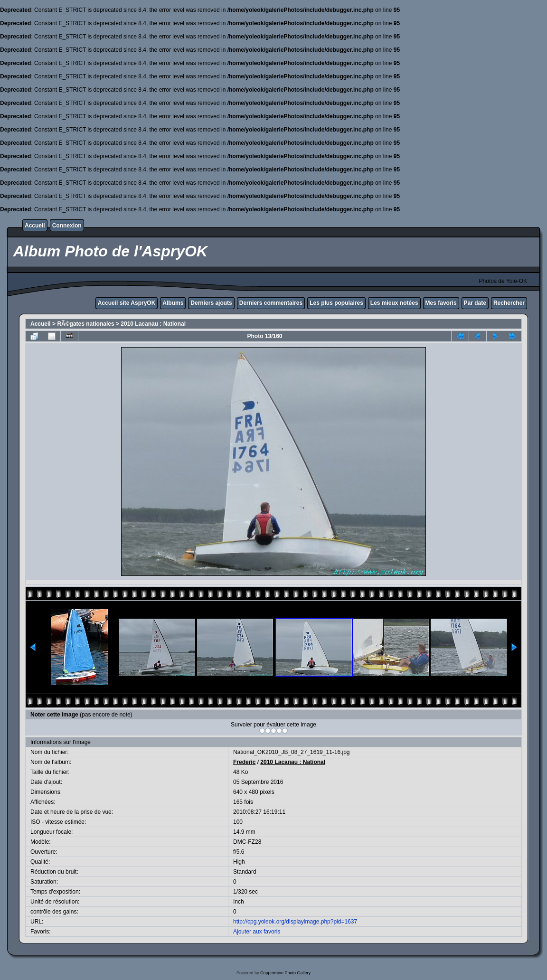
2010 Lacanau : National (153, 324)
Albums (173, 303)
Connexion (67, 226)
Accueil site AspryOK (127, 303)
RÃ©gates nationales (85, 324)
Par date (475, 303)
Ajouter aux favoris (257, 932)
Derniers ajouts (211, 303)
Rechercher (509, 303)
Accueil (35, 226)
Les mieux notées (394, 303)
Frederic (244, 762)
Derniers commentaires (271, 303)
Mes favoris (441, 303)
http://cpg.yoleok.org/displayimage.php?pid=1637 (295, 922)
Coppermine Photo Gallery (285, 973)
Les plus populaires (336, 303)
